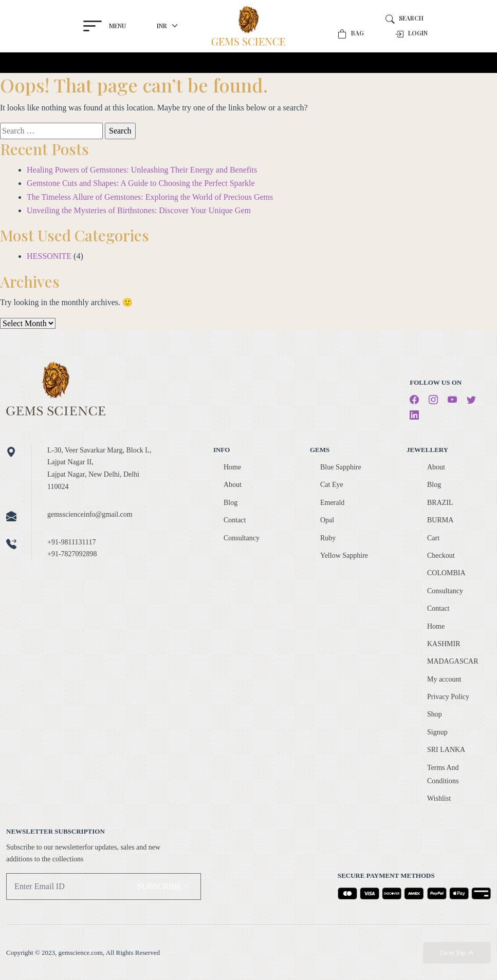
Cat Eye (332, 485)
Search (404, 18)
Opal (327, 520)
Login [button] (411, 34)
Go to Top (457, 953)
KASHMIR (444, 644)
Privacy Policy (448, 697)
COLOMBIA (446, 573)
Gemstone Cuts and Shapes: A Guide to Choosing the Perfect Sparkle (141, 183)
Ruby (328, 538)
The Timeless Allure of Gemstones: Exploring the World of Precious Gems (150, 197)
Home (232, 467)
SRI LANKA (446, 750)
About (233, 485)
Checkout (441, 555)
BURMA (440, 520)
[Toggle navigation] (84, 63)
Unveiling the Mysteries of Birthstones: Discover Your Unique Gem (139, 210)
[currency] (169, 26)
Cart (433, 538)
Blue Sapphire (341, 467)
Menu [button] (103, 26)
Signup (437, 732)
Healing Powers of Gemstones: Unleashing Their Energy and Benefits (142, 170)
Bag (351, 34)
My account (444, 679)
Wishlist (439, 798)
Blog (231, 503)
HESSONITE (49, 256)
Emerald (332, 503)
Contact (235, 520)
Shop (435, 714)
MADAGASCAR (453, 661)
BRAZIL (440, 503)
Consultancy (242, 538)
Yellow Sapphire (344, 555)
